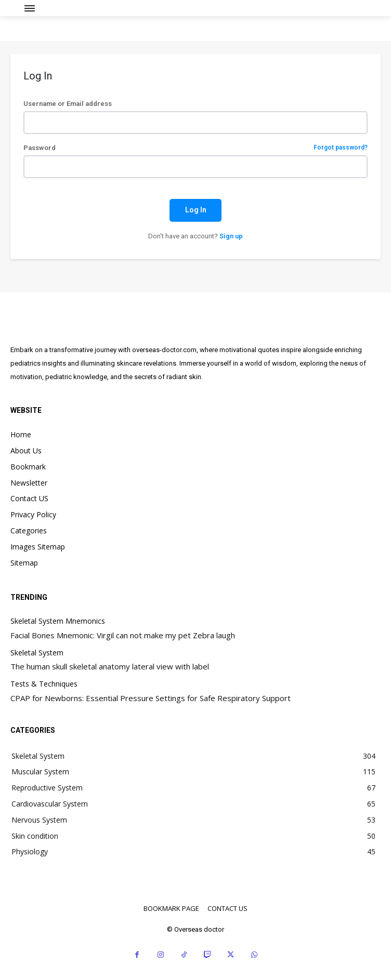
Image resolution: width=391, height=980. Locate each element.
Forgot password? (341, 148)
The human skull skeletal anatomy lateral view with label (110, 666)
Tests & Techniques (44, 684)
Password (196, 148)
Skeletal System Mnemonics (58, 621)
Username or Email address (68, 104)
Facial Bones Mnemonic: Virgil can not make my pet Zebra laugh (123, 635)
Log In (196, 210)
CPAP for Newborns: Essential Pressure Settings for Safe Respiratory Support (151, 698)
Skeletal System (37, 653)
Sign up (231, 236)
